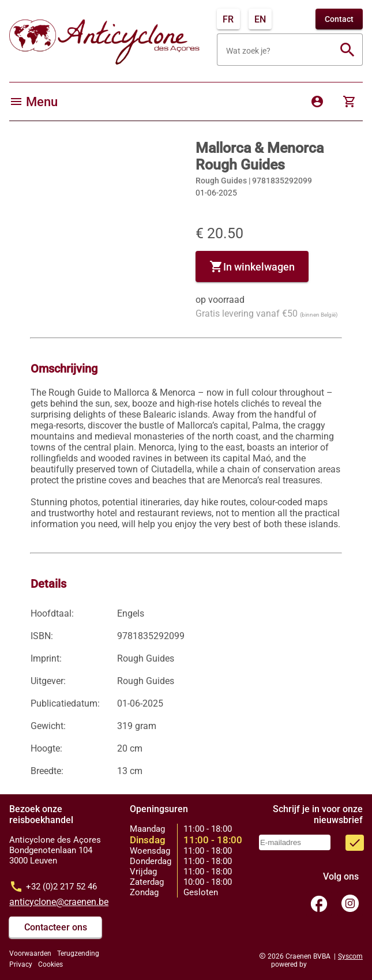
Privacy (21, 964)
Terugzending (78, 953)
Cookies (50, 964)
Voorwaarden (30, 953)
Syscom (350, 956)
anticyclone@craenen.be (59, 902)
